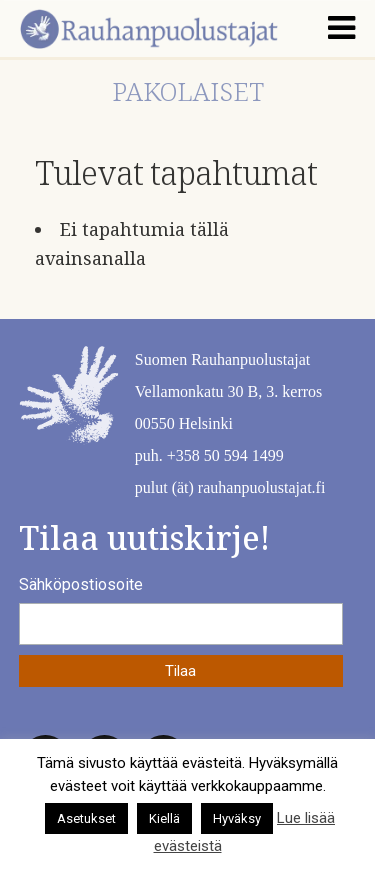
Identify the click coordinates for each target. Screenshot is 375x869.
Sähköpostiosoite (81, 584)
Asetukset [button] (86, 818)
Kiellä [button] (164, 818)
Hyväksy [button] (237, 818)
